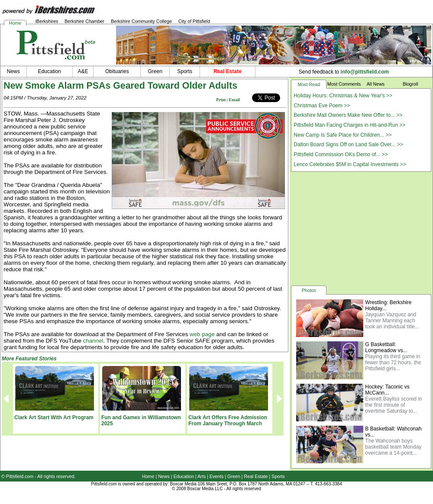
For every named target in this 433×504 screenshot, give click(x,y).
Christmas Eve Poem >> (322, 106)
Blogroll (410, 84)
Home (15, 23)
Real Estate (256, 476)
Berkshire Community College (141, 21)
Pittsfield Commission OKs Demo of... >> (341, 154)
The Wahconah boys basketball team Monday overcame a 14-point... (393, 447)
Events (217, 476)
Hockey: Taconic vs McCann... (387, 390)
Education (184, 476)
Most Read (309, 84)
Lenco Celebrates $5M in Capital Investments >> (350, 164)
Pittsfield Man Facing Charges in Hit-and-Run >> (349, 125)
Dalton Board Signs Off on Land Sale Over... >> (348, 144)
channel (93, 341)
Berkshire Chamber (84, 21)
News (164, 476)
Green (234, 476)
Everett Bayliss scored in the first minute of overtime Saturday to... (393, 405)
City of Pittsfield (194, 21)
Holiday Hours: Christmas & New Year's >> (343, 96)
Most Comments (344, 84)
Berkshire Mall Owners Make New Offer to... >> (348, 115)
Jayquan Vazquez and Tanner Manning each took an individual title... (392, 321)
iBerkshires (47, 21)
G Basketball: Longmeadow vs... (386, 347)
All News (376, 84)
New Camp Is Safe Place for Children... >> (343, 135)
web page (202, 334)
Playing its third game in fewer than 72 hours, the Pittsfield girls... (393, 363)
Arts (202, 476)
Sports (278, 476)
